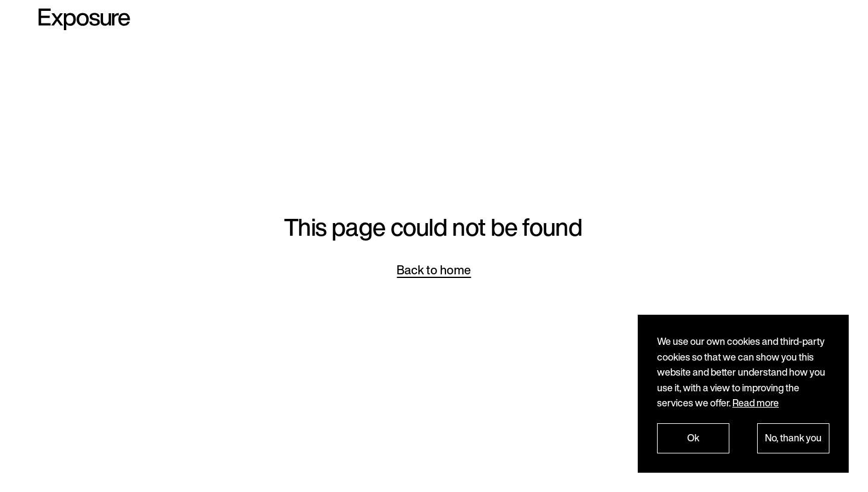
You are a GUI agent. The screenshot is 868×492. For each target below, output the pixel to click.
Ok (693, 438)
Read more (756, 403)
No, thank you (793, 438)
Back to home (434, 270)
